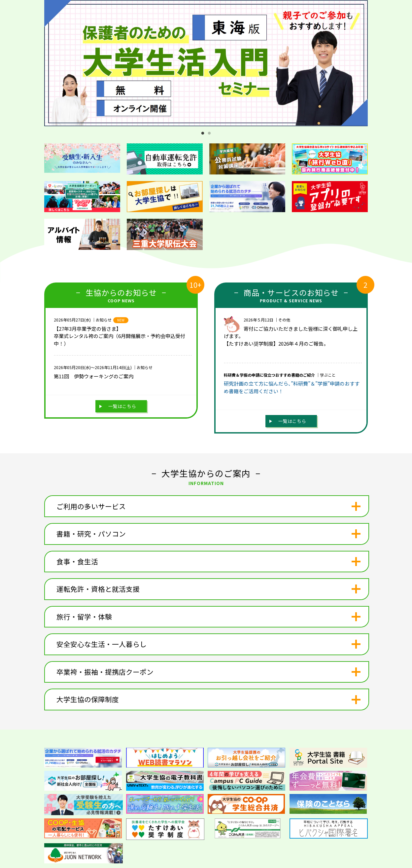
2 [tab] (209, 133)
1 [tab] (203, 133)
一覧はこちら (122, 406)
